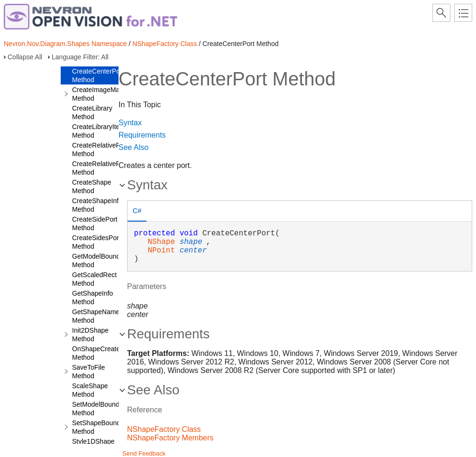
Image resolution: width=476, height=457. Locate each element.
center (193, 251)
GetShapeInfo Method (92, 298)
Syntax (130, 123)
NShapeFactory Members (170, 438)
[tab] (137, 212)
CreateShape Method (92, 187)
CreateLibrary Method (92, 112)
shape (191, 242)
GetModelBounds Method (98, 261)
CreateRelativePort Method (100, 149)
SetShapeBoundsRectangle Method (113, 427)
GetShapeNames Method (97, 316)
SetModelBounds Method (97, 409)
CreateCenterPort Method (98, 75)
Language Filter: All (80, 57)
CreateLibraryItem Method (99, 131)
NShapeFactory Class (165, 44)
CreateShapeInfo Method (97, 205)
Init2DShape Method (90, 335)
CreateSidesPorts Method (98, 242)
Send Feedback (144, 453)
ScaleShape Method (90, 390)
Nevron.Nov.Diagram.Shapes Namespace (65, 44)
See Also (133, 147)
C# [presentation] (137, 211)
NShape (161, 242)
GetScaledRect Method (94, 279)
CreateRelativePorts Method (102, 168)
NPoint (161, 251)
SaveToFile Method (88, 372)
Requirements (142, 135)
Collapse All (25, 57)
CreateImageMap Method (98, 94)
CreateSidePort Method (95, 224)
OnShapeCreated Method (98, 353)
